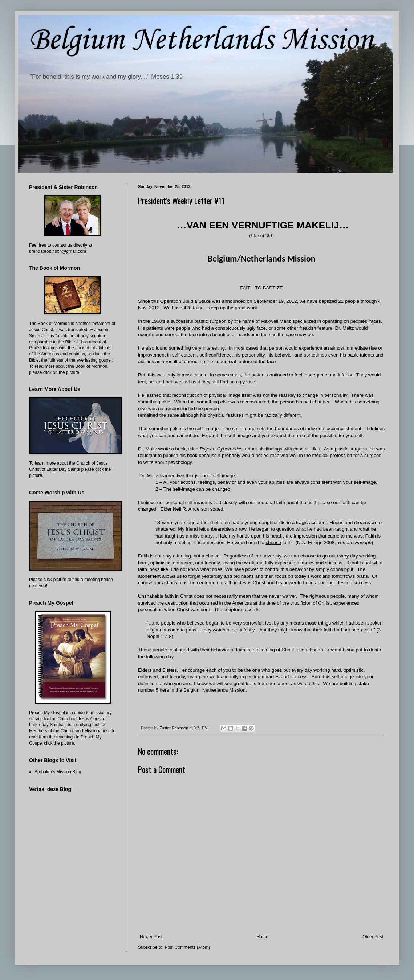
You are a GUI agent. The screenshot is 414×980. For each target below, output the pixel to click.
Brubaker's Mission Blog (58, 772)
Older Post (373, 937)
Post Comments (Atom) (187, 947)
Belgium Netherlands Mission (201, 40)
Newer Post (151, 937)
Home (263, 937)
